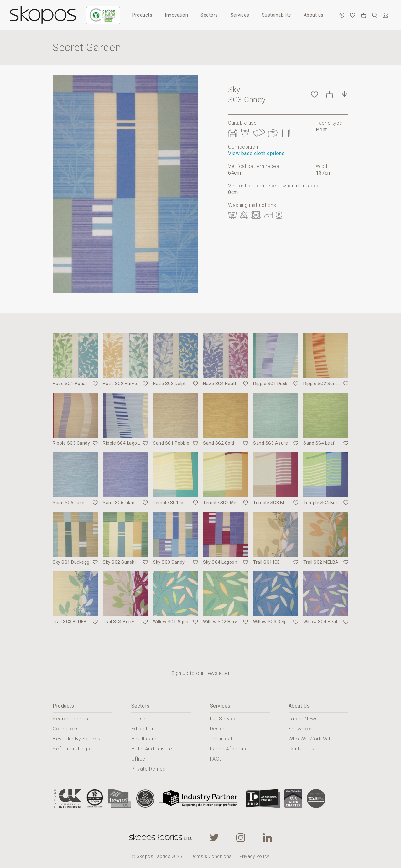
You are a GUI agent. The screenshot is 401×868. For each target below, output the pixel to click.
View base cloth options (256, 153)
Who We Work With (311, 739)
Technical (221, 739)
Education (143, 729)
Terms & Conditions (211, 856)
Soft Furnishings (71, 749)
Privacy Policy (254, 856)
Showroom (302, 729)
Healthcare (144, 739)
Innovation (176, 15)
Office (138, 759)
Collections (66, 729)
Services (240, 15)
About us (314, 15)
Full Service (223, 719)
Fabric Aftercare (229, 749)
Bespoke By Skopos (77, 739)
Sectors (209, 15)
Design (218, 729)
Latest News (303, 719)
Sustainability (276, 15)
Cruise (138, 719)
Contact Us (302, 749)
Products (142, 15)
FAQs (216, 759)
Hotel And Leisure (152, 749)
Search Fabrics (70, 719)
